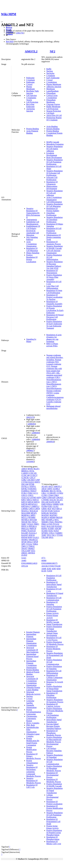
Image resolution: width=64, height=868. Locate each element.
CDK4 (56, 495)
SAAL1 (36, 537)
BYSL (32, 471)
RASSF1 (59, 526)
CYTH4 (25, 482)
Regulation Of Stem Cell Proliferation (54, 292)
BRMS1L (25, 471)
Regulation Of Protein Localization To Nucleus (54, 297)
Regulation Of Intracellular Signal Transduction (54, 584)
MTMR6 (32, 517)
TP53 (49, 535)
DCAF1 (60, 500)
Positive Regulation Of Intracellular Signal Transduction (54, 689)
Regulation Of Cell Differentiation (54, 672)
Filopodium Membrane (51, 101)
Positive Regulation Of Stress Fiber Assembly (54, 277)
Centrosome (31, 714)
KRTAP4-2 (26, 506)
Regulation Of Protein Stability (53, 210)
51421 (24, 558)
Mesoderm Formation (55, 144)
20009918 (50, 442)
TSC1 (54, 535)
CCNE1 (45, 495)
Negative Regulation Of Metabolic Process (34, 781)
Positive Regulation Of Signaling (54, 668)
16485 (24, 561)
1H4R (44, 569)
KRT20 (31, 502)
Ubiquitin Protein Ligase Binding (33, 689)
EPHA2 (49, 504)
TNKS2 (31, 546)
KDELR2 (45, 513)
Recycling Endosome (30, 105)
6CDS (44, 571)
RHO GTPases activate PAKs (52, 345)
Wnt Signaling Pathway (32, 238)
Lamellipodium (52, 91)
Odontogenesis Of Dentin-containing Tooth (54, 237)
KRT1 (24, 500)
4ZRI (54, 569)
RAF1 (44, 526)
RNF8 (30, 537)
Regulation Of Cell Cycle (32, 786)
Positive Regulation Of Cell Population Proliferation (54, 609)
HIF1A (59, 509)
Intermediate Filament (31, 635)
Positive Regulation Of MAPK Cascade (54, 785)
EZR (61, 504)
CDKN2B (51, 498)
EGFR (51, 502)
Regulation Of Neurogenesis (52, 272)
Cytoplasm (31, 80)
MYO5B (33, 520)
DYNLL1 (25, 486)
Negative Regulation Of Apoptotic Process (55, 701)
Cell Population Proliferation (53, 716)
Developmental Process (52, 745)
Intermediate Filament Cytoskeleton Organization (31, 664)
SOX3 (51, 531)
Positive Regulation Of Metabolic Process (55, 643)
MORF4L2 (26, 515)
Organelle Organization (31, 706)
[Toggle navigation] (2, 22)
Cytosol (29, 84)
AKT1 (51, 486)
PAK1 (52, 522)
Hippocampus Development (52, 187)
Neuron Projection (54, 111)
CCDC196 (26, 475)
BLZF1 (37, 469)
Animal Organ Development (52, 634)
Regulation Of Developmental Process (52, 775)
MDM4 (53, 517)
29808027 (30, 450)
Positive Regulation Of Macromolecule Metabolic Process (54, 740)
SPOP (36, 542)
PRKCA (45, 524)
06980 (44, 561)
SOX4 (56, 531)
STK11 (52, 533)
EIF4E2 (24, 489)
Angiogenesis (32, 220)
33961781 (20, 33)
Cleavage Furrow (53, 104)
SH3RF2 (25, 540)
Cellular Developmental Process (52, 797)
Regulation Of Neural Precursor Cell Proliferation (55, 317)
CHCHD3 (31, 480)
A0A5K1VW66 (48, 566)
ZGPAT (24, 555)
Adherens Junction (54, 87)
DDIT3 (37, 482)
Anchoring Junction (30, 110)
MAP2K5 (45, 515)
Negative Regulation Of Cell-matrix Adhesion (55, 149)
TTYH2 (60, 535)
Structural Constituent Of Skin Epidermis (32, 650)
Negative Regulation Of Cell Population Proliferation (55, 162)
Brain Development (54, 158)
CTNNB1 (45, 500)
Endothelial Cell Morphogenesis (33, 223)
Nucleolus (50, 73)
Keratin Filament (33, 632)
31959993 (30, 462)
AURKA (56, 489)
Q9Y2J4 (25, 566)
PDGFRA (58, 522)
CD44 (51, 495)
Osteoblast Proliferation (51, 214)
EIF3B (57, 502)
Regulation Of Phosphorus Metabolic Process (54, 733)
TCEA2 (29, 544)
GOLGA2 (25, 498)
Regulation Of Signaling (52, 603)
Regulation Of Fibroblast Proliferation (52, 695)
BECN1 (53, 491)
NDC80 (24, 522)
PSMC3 (24, 531)
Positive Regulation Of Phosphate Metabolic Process (54, 768)
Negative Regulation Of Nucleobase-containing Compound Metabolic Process (34, 771)
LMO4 (37, 509)
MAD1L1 (25, 511)
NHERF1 (45, 522)
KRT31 (37, 502)
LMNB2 (25, 509)
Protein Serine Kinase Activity (53, 827)
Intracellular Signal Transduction (54, 721)
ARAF (44, 489)
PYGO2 (56, 524)
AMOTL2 (31, 51)
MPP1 (33, 515)
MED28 (59, 517)
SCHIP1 (51, 529)
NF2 (53, 51)
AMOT (24, 469)
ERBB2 (56, 504)
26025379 (30, 417)
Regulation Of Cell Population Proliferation (54, 231)
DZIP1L (33, 486)
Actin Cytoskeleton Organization (31, 244)
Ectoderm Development (52, 154)
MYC (57, 520)
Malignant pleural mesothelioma (53, 407)
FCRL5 (24, 493)
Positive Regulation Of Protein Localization (32, 258)
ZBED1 (24, 553)
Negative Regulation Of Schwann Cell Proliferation (55, 173)
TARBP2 (59, 533)
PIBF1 (37, 524)
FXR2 (30, 493)
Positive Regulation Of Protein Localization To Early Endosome (55, 309)
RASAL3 (33, 533)
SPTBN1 (45, 533)
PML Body (31, 725)
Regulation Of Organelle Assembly (54, 303)
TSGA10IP (26, 551)
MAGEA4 (34, 511)
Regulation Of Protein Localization (54, 803)
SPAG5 (30, 542)
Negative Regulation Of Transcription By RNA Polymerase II (33, 213)
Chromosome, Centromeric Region (32, 718)
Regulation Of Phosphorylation (53, 838)
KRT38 (24, 504)
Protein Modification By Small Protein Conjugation (33, 742)
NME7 (24, 524)
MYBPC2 (50, 520)
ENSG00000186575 (49, 563)
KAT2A (57, 511)
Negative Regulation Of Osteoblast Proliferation (55, 220)
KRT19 (24, 502)
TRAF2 (24, 548)
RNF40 (24, 537)
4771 (43, 558)
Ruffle (49, 69)
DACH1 (53, 500)
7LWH (49, 571)
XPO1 (51, 537)
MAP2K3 (53, 513)
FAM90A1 (26, 491)
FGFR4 (44, 506)
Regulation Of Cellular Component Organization (54, 677)
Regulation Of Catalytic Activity (53, 705)
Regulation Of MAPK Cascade (53, 621)
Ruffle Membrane (53, 107)
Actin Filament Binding (32, 132)
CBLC (44, 493)
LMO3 (31, 509)
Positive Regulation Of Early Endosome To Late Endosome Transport (54, 325)
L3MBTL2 (35, 506)
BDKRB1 (45, 491)
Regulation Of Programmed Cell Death (53, 822)
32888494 (31, 424)
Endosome (30, 82)
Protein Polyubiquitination (34, 711)
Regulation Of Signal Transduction (55, 594)
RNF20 (32, 535)
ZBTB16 (32, 553)
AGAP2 (45, 486)
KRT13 (30, 500)
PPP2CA (25, 526)
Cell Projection (32, 102)
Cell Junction (32, 95)
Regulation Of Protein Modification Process (55, 808)
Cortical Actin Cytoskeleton (52, 97)
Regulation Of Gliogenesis (52, 183)
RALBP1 (25, 533)
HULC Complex (33, 723)
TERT (44, 535)
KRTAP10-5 (33, 504)
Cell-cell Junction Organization (53, 252)
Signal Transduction (54, 624)
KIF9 (39, 498)
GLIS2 (56, 506)
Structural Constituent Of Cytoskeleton (32, 679)
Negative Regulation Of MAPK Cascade (55, 247)
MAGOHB (26, 513)
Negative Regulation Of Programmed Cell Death (55, 655)
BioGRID (10, 42)
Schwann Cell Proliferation (52, 179)
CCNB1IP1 (52, 493)
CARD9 (25, 473)
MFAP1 (34, 513)
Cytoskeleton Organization (31, 684)
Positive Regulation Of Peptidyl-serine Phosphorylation (54, 833)
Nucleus (50, 71)
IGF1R (44, 511)
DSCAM (25, 484)
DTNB (32, 484)
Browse (9, 28)
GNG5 (31, 495)
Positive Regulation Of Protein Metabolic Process (55, 711)
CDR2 (24, 480)
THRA (35, 544)
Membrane (51, 89)
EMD (44, 504)
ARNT (50, 489)
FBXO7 (33, 491)
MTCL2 (25, 517)
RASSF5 (25, 535)
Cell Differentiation (54, 202)
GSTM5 (33, 498)
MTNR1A (25, 520)
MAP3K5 (53, 515)
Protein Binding (33, 129)
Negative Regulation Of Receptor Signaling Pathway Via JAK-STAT (55, 265)
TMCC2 (25, 546)
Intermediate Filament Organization (31, 641)
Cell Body (50, 113)
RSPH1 (44, 529)
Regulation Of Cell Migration (32, 249)
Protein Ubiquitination (32, 762)
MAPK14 (45, 517)
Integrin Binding (53, 129)
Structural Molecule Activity (33, 693)
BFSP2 (30, 469)
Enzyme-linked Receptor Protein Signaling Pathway (54, 726)
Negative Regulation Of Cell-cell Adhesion (55, 193)
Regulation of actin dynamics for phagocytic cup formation (54, 338)
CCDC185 (32, 473)
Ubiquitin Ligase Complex (33, 735)
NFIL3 (35, 522)
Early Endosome (53, 78)
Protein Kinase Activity (52, 617)
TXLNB (45, 537)
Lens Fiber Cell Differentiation (53, 287)
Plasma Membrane (31, 88)
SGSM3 (45, 531)
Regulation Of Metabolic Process (54, 781)
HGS (54, 509)
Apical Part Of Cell (54, 115)
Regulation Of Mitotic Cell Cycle (54, 843)
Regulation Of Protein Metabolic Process (53, 649)
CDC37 (32, 478)
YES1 (33, 551)
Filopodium (51, 93)
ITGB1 (50, 511)
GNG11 (24, 495)
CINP (37, 480)
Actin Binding (52, 126)
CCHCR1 (25, 478)
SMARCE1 (33, 540)
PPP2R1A (33, 526)
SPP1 (23, 544)
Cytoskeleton (52, 82)
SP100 (24, 542)
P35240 (57, 566)
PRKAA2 (25, 529)
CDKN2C (59, 498)
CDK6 (44, 498)
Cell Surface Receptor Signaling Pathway (54, 751)
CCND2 (60, 493)
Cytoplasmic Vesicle (31, 99)
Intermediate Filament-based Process (32, 656)
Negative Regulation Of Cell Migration (55, 205)
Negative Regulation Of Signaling (55, 756)
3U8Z (49, 569)
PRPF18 (33, 529)
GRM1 (44, 509)
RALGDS (51, 526)
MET (43, 520)
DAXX (31, 482)
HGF (49, 509)
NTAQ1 (30, 524)
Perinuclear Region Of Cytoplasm (54, 119)
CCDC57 (34, 475)
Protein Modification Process (31, 750)
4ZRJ (59, 569)
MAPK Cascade (53, 142)
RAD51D (32, 531)
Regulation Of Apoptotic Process (54, 243)
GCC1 (36, 493)
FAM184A (32, 489)
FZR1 (50, 506)
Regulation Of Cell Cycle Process (54, 639)
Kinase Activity (53, 613)
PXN (50, 524)
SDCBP (58, 529)
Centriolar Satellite (30, 702)
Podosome (30, 78)
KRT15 (36, 500)
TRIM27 (31, 548)
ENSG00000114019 (29, 563)
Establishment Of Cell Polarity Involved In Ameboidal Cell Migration (33, 231)
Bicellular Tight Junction (32, 92)
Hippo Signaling (33, 253)
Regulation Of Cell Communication (54, 599)
